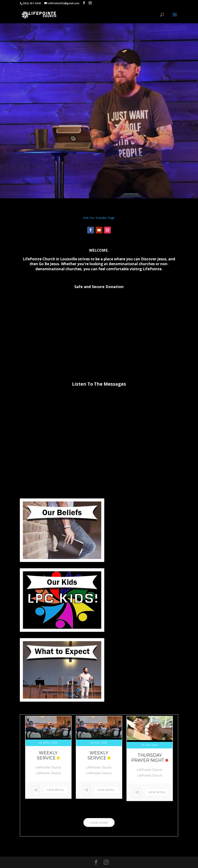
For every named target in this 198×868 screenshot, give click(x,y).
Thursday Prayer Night (148, 758)
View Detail (56, 790)
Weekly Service (47, 755)
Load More (99, 823)
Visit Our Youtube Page (99, 218)
